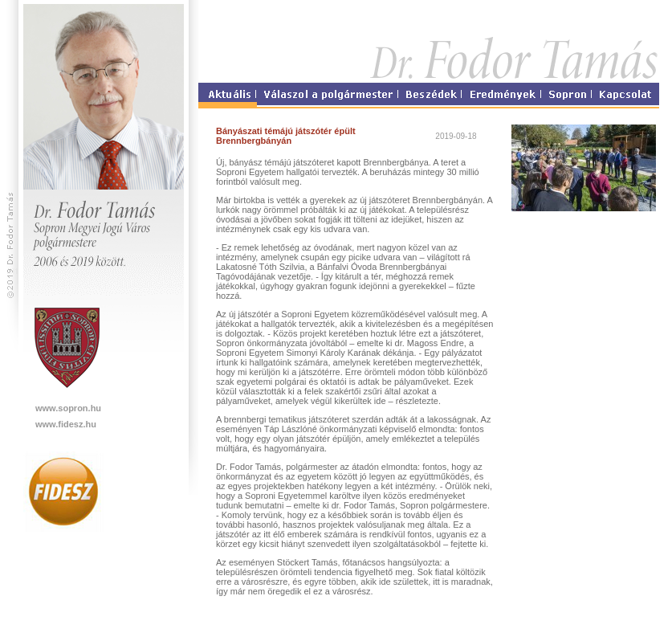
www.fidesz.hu (66, 424)
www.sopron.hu (68, 408)
